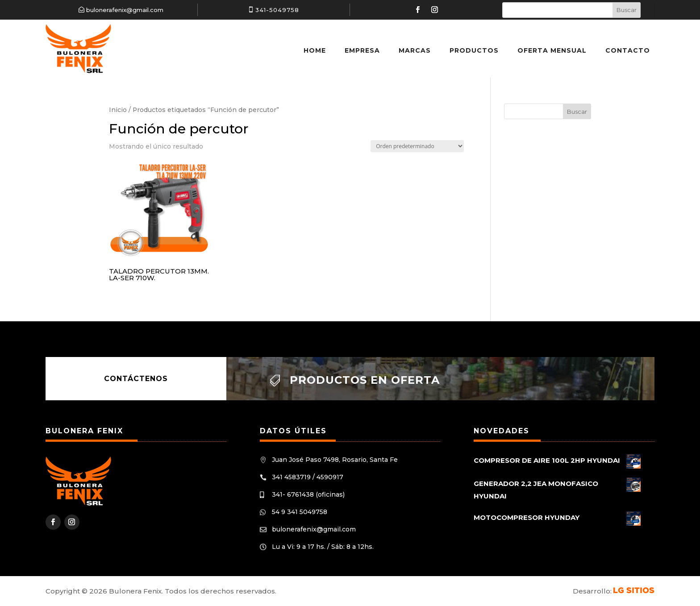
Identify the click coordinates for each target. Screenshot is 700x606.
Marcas (415, 50)
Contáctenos (136, 379)
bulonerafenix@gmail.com (125, 10)
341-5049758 (277, 10)
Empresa (362, 50)
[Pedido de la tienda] (417, 146)
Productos (474, 50)
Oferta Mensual (552, 50)
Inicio (118, 110)
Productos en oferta (365, 380)
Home (315, 50)
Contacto (628, 50)
